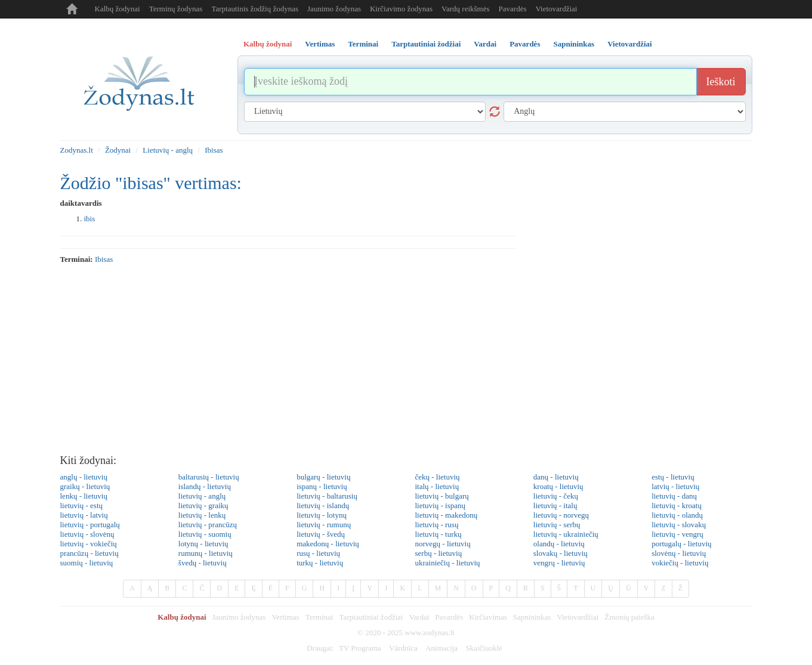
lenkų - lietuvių (84, 496)
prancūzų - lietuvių (89, 553)
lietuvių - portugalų (90, 525)
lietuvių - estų (82, 505)
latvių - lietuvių (675, 486)
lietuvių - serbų (557, 525)
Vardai (419, 617)
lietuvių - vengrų (677, 534)
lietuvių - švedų (321, 534)
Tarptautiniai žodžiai (371, 617)
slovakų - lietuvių (561, 553)
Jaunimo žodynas (334, 9)
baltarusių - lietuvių (209, 477)
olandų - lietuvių (559, 544)
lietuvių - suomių (205, 534)
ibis (90, 219)
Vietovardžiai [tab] (630, 44)
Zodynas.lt (77, 150)
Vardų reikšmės (466, 9)
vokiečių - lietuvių (680, 563)
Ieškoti (721, 82)
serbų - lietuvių (438, 553)
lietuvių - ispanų (440, 505)
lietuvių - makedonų (446, 515)
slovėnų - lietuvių (679, 553)
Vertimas (285, 617)
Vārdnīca (403, 648)
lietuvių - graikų (203, 505)
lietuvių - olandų (677, 515)
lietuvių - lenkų (202, 515)
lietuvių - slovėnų (87, 534)
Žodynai (118, 150)
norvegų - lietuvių (442, 544)
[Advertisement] (406, 360)
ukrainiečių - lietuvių (447, 563)
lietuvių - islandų (323, 505)
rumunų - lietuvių (206, 553)
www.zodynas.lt (430, 632)
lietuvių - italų (555, 505)
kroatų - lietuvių (558, 486)
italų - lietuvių (437, 486)
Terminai (319, 617)
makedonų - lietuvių (328, 544)
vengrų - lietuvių (559, 563)
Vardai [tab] (485, 44)
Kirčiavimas (488, 617)
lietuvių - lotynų (322, 515)
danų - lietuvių (556, 477)
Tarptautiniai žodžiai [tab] (426, 44)
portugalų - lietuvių (681, 544)
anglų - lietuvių (84, 477)
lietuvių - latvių (84, 515)
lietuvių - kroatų (677, 505)
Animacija (441, 648)
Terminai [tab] (363, 44)
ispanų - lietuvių (322, 486)
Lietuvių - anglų (168, 150)
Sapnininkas (532, 617)
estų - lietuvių (673, 477)
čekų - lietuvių (437, 477)
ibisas (104, 259)
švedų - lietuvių (203, 563)
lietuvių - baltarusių (327, 496)
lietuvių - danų (674, 496)
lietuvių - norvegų (561, 515)
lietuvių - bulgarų (441, 496)
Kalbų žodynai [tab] (268, 44)
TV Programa (360, 648)
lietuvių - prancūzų (208, 525)
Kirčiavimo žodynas (401, 9)
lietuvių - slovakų (679, 525)
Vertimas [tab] (320, 44)
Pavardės (513, 9)
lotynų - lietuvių (203, 544)
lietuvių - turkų (438, 534)
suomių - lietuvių (87, 563)
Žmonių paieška (629, 617)
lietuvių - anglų (202, 496)
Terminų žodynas (176, 9)
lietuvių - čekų (556, 496)
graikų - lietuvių (85, 486)
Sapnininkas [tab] (574, 44)
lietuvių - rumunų (324, 525)
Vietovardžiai (556, 9)
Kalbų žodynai (118, 9)
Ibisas (214, 150)
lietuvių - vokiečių (89, 544)
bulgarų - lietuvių (323, 477)
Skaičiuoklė (484, 648)
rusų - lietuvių (318, 553)
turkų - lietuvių (320, 563)
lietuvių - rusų (436, 525)
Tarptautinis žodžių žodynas (255, 9)
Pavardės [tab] (525, 44)
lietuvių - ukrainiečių (566, 534)
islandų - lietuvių (205, 486)
